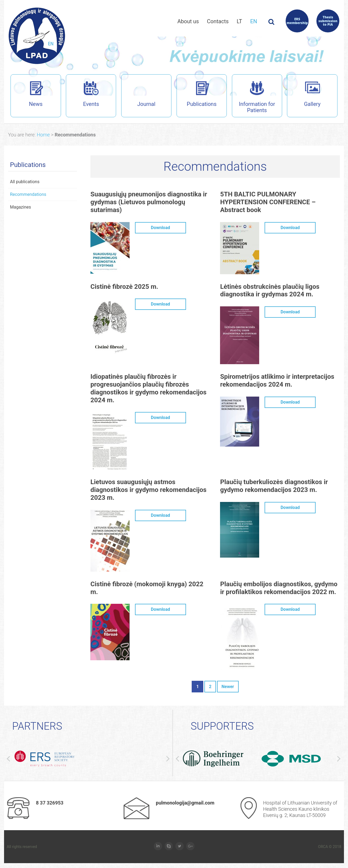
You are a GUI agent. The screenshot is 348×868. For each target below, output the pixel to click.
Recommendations (28, 195)
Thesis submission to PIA (328, 21)
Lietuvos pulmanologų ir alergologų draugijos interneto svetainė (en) (37, 36)
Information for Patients (253, 98)
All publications (25, 182)
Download (161, 228)
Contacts (218, 21)
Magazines (21, 208)
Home (43, 135)
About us (188, 21)
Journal (146, 95)
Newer (228, 687)
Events (82, 95)
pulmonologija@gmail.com (185, 803)
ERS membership (297, 21)
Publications (196, 95)
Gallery (304, 95)
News (27, 95)
